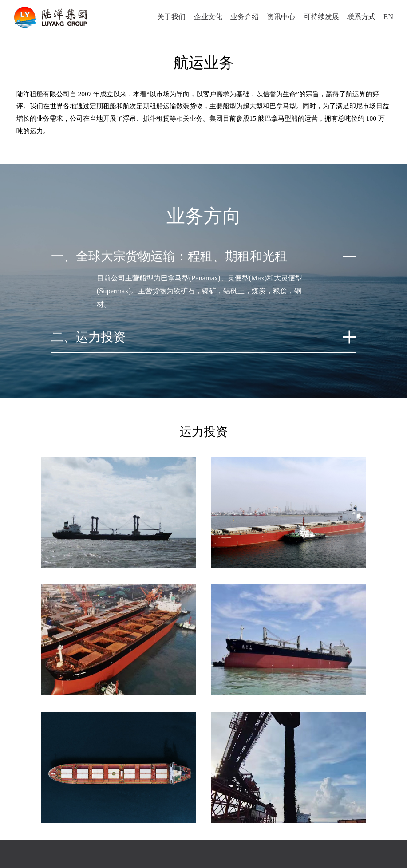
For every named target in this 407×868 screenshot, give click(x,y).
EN (386, 18)
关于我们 (169, 18)
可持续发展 (319, 18)
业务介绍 (242, 18)
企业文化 (205, 18)
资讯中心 (279, 18)
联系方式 (359, 18)
